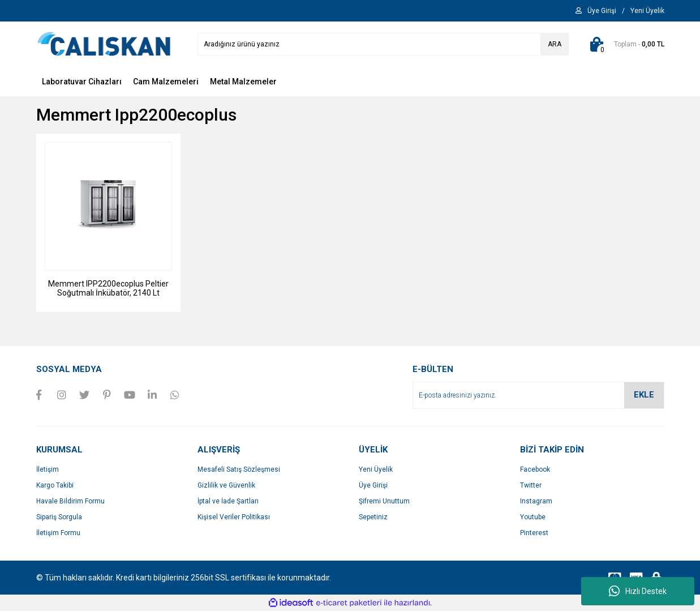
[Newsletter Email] (538, 395)
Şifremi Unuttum (384, 501)
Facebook (535, 469)
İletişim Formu (58, 533)
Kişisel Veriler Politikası (234, 517)
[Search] (383, 44)
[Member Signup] (647, 11)
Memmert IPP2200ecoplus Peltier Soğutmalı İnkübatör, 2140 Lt (108, 288)
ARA (555, 44)
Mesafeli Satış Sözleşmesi (239, 469)
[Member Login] (602, 11)
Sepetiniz (373, 517)
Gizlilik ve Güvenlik (226, 485)
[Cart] (625, 44)
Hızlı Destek (638, 591)
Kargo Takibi (55, 485)
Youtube (533, 517)
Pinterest (534, 533)
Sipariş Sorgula (59, 517)
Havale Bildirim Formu (70, 501)
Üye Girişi (373, 485)
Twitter (531, 485)
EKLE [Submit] (644, 395)
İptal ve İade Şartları (228, 501)
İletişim (48, 469)
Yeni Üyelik (376, 469)
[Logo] (104, 44)
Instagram (536, 501)
